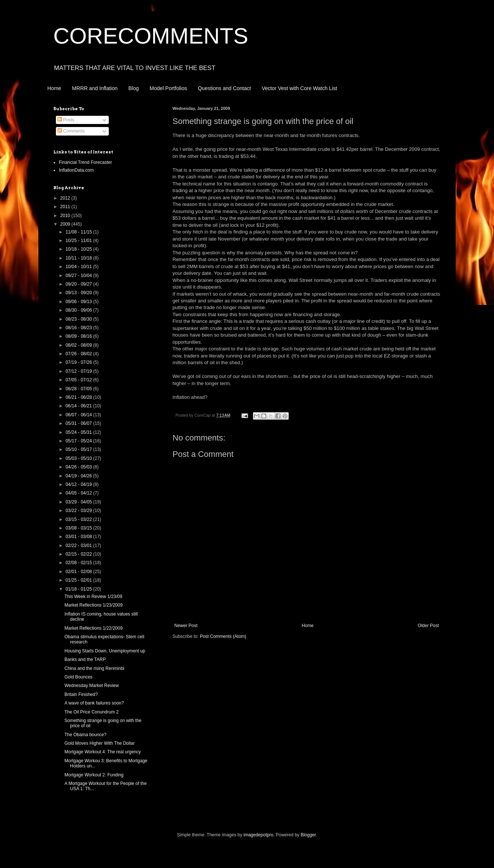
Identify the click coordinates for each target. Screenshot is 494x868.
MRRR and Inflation (95, 88)
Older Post (428, 626)
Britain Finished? (81, 694)
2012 (66, 198)
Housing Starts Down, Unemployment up (105, 651)
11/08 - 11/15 (79, 232)
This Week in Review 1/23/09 (93, 597)
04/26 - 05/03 (79, 467)
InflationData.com (76, 170)
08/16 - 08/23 (79, 328)
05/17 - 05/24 (79, 441)
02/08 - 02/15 (79, 563)
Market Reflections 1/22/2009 (94, 628)
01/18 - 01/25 (79, 589)
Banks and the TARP (85, 659)
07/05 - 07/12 (79, 380)
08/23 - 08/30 (79, 319)
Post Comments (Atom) (223, 636)
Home (54, 88)
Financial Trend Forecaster (85, 162)
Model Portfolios (168, 88)
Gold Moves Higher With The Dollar (100, 743)
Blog (134, 88)
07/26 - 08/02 (79, 354)
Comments (71, 131)
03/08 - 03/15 (79, 528)
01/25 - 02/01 (79, 580)
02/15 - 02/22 (79, 554)
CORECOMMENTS (151, 36)
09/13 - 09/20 (79, 293)
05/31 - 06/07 (79, 423)
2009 (66, 224)
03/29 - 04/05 (79, 502)
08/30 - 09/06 (79, 310)
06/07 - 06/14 (79, 415)
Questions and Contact (224, 88)
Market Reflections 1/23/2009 (94, 605)
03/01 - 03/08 (79, 537)
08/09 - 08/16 (79, 336)
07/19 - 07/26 (79, 362)
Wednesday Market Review (92, 686)
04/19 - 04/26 (79, 476)
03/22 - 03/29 (79, 511)
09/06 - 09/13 (79, 302)
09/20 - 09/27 (79, 284)
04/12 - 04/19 (79, 484)
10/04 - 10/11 (79, 267)
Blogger (308, 835)
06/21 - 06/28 (79, 397)
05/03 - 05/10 (79, 458)
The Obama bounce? (85, 735)
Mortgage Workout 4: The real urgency (103, 752)
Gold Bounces (78, 677)
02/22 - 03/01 (79, 546)
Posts (66, 120)
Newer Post (186, 626)
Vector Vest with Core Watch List (299, 88)
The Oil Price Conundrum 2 (91, 712)
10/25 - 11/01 (79, 241)
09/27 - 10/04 (79, 276)
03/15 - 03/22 (79, 519)
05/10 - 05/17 (79, 449)
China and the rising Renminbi (94, 668)
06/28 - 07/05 (79, 389)
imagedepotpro (259, 835)
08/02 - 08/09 (79, 345)
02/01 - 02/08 (79, 572)
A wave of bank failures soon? (94, 703)
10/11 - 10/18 (79, 258)
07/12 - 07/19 (79, 371)
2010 (66, 216)
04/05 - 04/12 (79, 493)
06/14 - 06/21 (79, 406)
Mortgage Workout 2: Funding (94, 775)
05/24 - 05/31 (79, 432)
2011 (66, 207)
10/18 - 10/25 (79, 249)
